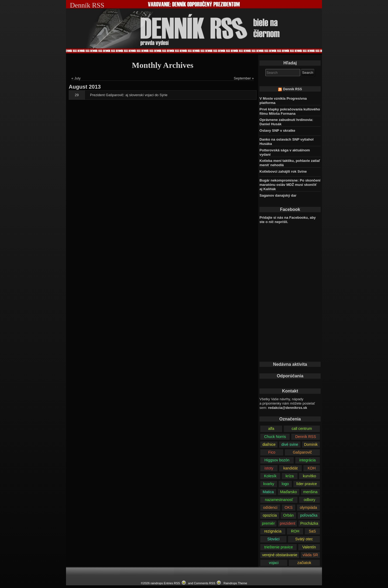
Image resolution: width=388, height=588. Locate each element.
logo (285, 484)
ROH (295, 531)
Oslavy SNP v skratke (277, 131)
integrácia (308, 460)
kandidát (291, 468)
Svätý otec (304, 539)
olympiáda (309, 507)
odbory (309, 500)
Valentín (309, 547)
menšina (310, 492)
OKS (289, 507)
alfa (271, 429)
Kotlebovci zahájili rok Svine (283, 171)
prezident (287, 523)
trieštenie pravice (279, 547)
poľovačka (309, 515)
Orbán (288, 515)
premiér (268, 523)
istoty (269, 468)
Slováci (273, 539)
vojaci (274, 563)
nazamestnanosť (279, 500)
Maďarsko (288, 492)
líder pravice (307, 484)
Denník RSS (293, 89)
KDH (312, 468)
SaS (312, 531)
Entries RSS (172, 583)
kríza (290, 476)
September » (244, 78)
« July (76, 78)
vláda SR (310, 555)
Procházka (309, 523)
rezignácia (273, 531)
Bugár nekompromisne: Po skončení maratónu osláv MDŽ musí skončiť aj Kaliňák (290, 185)
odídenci (270, 507)
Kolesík (270, 476)
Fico (272, 452)
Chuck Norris (275, 437)
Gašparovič (302, 452)
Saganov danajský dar (278, 195)
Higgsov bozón (277, 460)
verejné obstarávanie (280, 555)
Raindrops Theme (235, 583)
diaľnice (269, 444)
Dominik (311, 444)
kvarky (269, 484)
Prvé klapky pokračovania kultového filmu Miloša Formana (290, 111)
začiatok (304, 563)
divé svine (290, 444)
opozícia (270, 515)
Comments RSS (205, 583)
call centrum (302, 429)
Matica (268, 492)
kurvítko (309, 476)
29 (77, 95)
